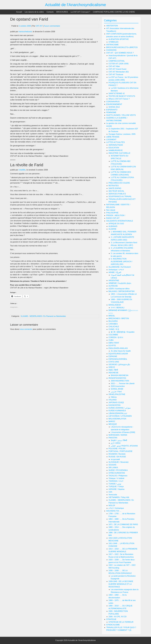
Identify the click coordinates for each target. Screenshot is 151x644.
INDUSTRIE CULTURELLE (119, 153)
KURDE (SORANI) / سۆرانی (120, 408)
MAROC (112, 421)
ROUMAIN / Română (117, 454)
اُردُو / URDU (116, 443)
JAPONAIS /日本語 (116, 402)
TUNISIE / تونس (115, 484)
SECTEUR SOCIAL (116, 191)
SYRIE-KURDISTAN (117, 473)
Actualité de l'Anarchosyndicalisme (76, 5)
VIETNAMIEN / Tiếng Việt (119, 497)
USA (110, 492)
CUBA (111, 340)
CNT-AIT (39, 26)
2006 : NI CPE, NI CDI (117, 617)
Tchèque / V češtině (116, 478)
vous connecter (26, 329)
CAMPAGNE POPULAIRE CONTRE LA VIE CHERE (114, 12)
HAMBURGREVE (116, 150)
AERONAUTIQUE (116, 145)
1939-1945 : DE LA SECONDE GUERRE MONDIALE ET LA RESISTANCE (121, 584)
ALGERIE (112, 229)
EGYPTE (112, 346)
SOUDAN (112, 465)
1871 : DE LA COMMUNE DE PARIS (123, 524)
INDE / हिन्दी (113, 370)
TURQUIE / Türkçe (116, 487)
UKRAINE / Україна (116, 489)
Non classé (111, 210)
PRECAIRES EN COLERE (119, 183)
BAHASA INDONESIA (120, 375)
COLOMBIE (113, 335)
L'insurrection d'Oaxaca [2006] (123, 432)
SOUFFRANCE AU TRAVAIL (120, 196)
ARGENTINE (114, 280)
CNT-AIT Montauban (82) (119, 72)
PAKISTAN (113, 438)
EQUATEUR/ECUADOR (118, 354)
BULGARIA (113, 321)
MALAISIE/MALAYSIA (117, 419)
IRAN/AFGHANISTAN (117, 378)
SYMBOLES (113, 42)
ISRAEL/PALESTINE (117, 394)
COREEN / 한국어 (116, 337)
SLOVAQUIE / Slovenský (119, 462)
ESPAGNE (113, 356)
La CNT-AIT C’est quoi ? (80, 12)
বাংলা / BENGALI (118, 308)
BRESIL (112, 316)
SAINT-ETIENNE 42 (117, 93)
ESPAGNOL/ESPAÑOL (118, 359)
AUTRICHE (113, 286)
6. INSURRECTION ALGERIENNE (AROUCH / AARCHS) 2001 (122, 262)
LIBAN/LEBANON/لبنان (118, 413)
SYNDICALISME (113, 625)
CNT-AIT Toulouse (116, 74)
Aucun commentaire (52, 26)
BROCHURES (62, 12)
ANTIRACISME (112, 45)
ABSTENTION (112, 26)
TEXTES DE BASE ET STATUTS (122, 96)
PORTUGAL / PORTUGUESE (120, 451)
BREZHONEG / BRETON (119, 318)
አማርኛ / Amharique (116, 508)
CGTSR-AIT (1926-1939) (119, 64)
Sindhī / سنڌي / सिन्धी (119, 440)
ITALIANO (113, 400)
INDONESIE (113, 373)
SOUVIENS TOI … (114, 511)
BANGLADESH (115, 305)
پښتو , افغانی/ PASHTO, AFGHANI (124, 446)
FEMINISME (111, 112)
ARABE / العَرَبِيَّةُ (115, 272)
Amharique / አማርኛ (116, 270)
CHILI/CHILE (114, 327)
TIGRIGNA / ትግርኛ (116, 481)
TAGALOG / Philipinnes (118, 476)
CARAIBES (113, 324)
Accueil (19, 12)
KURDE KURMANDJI (117, 411)
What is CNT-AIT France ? (119, 99)
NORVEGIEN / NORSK (118, 435)
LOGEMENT (111, 140)
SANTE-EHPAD (115, 188)
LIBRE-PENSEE (113, 137)
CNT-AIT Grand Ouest (117, 69)
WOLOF (112, 505)
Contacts (50, 12)
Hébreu (114, 397)
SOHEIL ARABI (117, 389)
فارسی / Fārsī (116, 392)
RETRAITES (114, 186)
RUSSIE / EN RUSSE (117, 457)
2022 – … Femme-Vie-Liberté (123, 383)
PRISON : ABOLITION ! (116, 215)
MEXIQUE (113, 424)
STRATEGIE (111, 619)
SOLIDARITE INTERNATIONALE (120, 221)
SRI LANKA (113, 468)
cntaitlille (22, 170)
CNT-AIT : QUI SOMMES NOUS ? (120, 53)
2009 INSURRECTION (120, 381)
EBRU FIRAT (114, 343)
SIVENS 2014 (114, 107)
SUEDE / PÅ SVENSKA (118, 470)
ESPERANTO (112, 110)
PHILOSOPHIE (112, 213)
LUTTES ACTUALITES (116, 142)
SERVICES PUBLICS (117, 194)
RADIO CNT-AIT (113, 218)
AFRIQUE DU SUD (116, 224)
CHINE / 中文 (114, 329)
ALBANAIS (113, 226)
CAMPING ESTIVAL (117, 61)
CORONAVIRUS (113, 102)
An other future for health (121, 351)
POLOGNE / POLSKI (117, 449)
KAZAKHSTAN (114, 405)
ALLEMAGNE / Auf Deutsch (120, 267)
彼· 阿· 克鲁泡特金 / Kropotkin (123, 332)
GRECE (112, 367)
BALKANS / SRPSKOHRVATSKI (122, 291)
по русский (115, 459)
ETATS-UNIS (114, 362)
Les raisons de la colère (34, 12)
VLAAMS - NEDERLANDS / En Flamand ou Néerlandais (43, 316)
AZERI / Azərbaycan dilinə (119, 289)
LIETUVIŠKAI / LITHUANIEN (120, 416)
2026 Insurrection (118, 386)
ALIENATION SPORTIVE (119, 39)
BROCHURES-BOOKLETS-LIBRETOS (122, 47)
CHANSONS (111, 50)
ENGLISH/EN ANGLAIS (118, 348)
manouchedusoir (25, 32)
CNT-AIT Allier (114, 66)
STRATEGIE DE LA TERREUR (121, 622)
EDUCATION (114, 148)
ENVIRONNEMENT (114, 104)
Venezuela (113, 495)
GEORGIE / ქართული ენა (119, 365)
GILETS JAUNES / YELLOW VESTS (121, 115)
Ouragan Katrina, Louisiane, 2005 (122, 134)
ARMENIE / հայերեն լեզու (120, 283)
